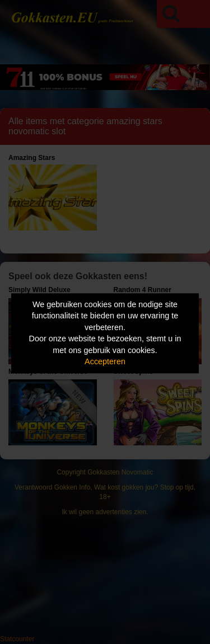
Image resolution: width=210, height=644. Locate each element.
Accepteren (105, 362)
